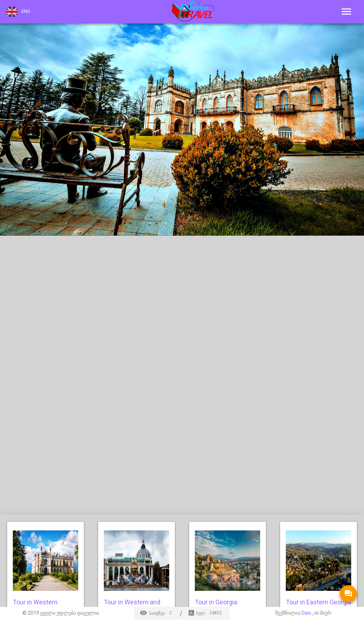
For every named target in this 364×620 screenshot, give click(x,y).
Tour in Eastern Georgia (318, 602)
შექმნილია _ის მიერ (303, 613)
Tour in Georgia (216, 602)
